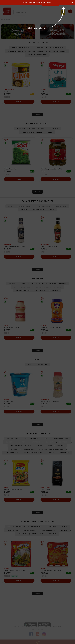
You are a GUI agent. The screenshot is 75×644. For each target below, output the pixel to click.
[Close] (73, 3)
